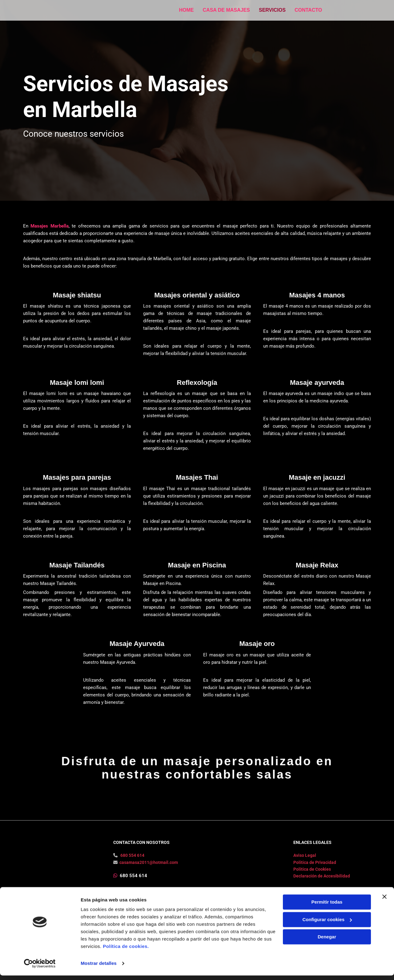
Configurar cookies (327, 924)
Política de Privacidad (315, 873)
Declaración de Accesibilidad (322, 886)
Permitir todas (327, 907)
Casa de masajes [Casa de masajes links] (226, 10)
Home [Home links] (186, 10)
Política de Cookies (312, 880)
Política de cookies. (126, 951)
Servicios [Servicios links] (273, 10)
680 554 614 (132, 866)
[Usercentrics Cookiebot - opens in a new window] (40, 968)
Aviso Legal (305, 866)
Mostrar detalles (99, 968)
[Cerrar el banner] (384, 901)
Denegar (327, 941)
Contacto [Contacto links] (309, 10)
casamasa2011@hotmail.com (149, 873)
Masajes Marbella (49, 226)
